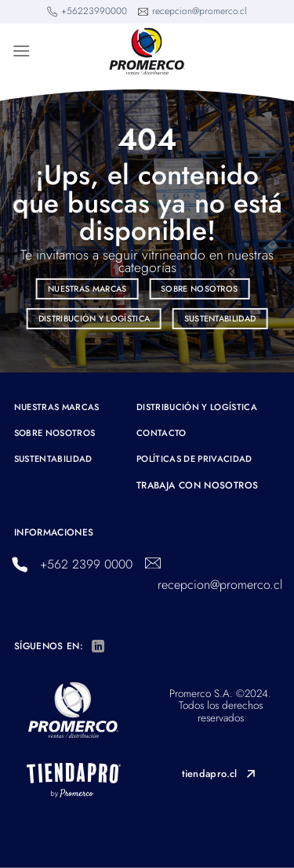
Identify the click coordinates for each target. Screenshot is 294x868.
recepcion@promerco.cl (200, 11)
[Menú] (21, 51)
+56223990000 (94, 11)
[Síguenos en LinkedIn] (98, 647)
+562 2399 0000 (86, 564)
